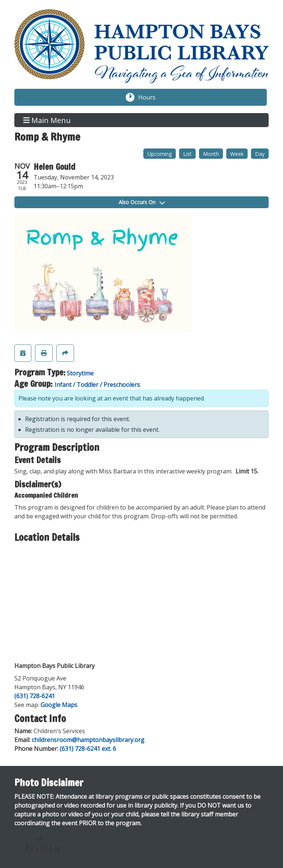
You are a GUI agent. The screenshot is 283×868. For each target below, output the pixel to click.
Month (211, 154)
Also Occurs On (142, 202)
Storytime (80, 373)
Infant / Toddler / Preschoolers (97, 385)
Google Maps (59, 705)
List (187, 154)
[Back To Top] (41, 844)
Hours (151, 97)
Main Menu (47, 120)
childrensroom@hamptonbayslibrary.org (88, 740)
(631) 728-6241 (35, 696)
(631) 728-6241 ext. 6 (88, 749)
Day (260, 154)
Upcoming (160, 154)
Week (237, 154)
